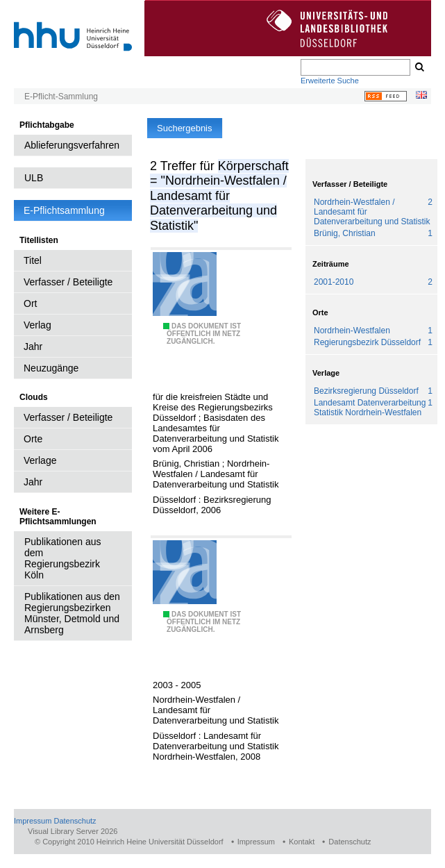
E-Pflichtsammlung (64, 210)
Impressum (33, 821)
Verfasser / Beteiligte (68, 282)
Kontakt (302, 842)
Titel (33, 260)
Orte (33, 439)
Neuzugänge (51, 368)
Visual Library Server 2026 (73, 831)
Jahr (33, 347)
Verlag (37, 325)
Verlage (40, 460)
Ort (30, 303)
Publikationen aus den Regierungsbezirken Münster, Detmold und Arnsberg (72, 613)
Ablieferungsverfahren (72, 145)
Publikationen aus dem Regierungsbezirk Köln (63, 558)
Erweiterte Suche (330, 81)
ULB (34, 178)
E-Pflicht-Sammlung (61, 97)
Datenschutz (75, 821)
